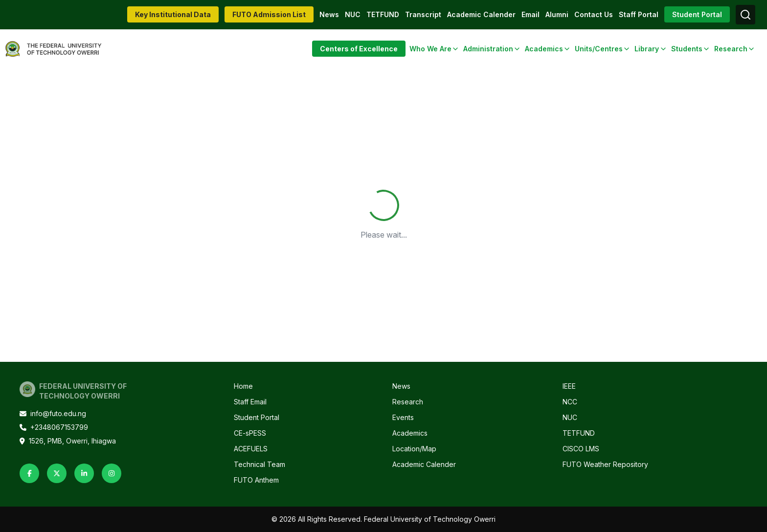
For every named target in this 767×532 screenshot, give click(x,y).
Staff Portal (639, 14)
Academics (544, 49)
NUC (353, 14)
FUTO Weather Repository (605, 464)
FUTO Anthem (256, 480)
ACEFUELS (251, 449)
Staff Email (250, 402)
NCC (570, 402)
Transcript (423, 14)
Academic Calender (481, 14)
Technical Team (259, 464)
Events (403, 417)
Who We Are (430, 49)
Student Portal (697, 14)
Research (731, 49)
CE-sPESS (250, 433)
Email (530, 14)
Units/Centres (599, 49)
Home (243, 386)
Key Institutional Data (173, 14)
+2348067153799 (54, 427)
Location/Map (414, 449)
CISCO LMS (581, 449)
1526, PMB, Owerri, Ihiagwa (68, 441)
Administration (488, 49)
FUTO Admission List (269, 14)
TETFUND (383, 14)
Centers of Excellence (359, 49)
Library (647, 49)
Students (687, 49)
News (329, 14)
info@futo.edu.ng (53, 413)
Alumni (557, 14)
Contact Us (594, 14)
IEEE (569, 386)
